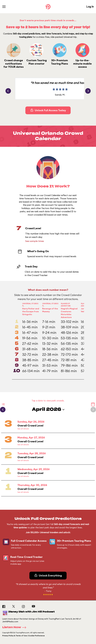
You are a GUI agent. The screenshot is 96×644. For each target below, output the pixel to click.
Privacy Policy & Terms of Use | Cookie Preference (23, 636)
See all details (23, 429)
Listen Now (15, 627)
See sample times (35, 241)
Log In (90, 7)
